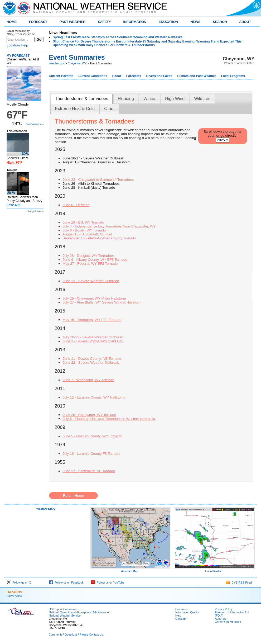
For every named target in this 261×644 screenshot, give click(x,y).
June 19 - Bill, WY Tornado (83, 222)
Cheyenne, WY (77, 63)
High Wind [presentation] (175, 99)
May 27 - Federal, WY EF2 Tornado (90, 264)
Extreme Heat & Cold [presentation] (75, 109)
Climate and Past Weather (197, 76)
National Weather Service (65, 615)
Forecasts (134, 76)
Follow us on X (19, 583)
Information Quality (187, 612)
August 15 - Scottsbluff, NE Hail (87, 234)
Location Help (17, 45)
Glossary (181, 619)
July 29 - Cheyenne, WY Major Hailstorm (94, 298)
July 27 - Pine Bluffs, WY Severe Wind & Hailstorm (102, 302)
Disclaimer (182, 609)
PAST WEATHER (72, 22)
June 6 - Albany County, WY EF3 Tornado (95, 260)
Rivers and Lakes (159, 76)
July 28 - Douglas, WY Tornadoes (88, 256)
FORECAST (38, 22)
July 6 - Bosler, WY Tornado (84, 230)
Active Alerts (14, 596)
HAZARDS (14, 592)
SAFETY (104, 22)
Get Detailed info (35, 124)
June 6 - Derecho (76, 205)
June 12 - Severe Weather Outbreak (91, 281)
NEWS (195, 22)
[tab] (82, 99)
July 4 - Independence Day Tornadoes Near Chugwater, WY (109, 226)
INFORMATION (135, 22)
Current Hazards (61, 76)
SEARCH (220, 22)
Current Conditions (93, 76)
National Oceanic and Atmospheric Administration (79, 612)
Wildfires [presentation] (202, 99)
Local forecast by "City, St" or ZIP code (21, 32)
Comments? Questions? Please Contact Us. (76, 634)
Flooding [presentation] (126, 99)
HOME (12, 22)
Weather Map (131, 570)
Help (178, 615)
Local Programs (233, 76)
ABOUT (245, 22)
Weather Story (46, 509)
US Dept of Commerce (63, 609)
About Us (221, 619)
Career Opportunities (228, 622)
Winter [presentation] (149, 99)
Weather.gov (57, 63)
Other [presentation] (109, 109)
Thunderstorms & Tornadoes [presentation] (82, 99)
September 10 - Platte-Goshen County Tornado (99, 238)
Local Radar (214, 570)
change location (35, 211)
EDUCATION (168, 22)
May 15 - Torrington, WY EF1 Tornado (92, 320)
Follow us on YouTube (108, 583)
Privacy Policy (224, 609)
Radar (117, 76)
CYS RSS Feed (239, 583)
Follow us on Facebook (66, 583)
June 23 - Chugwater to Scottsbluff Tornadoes (98, 180)
